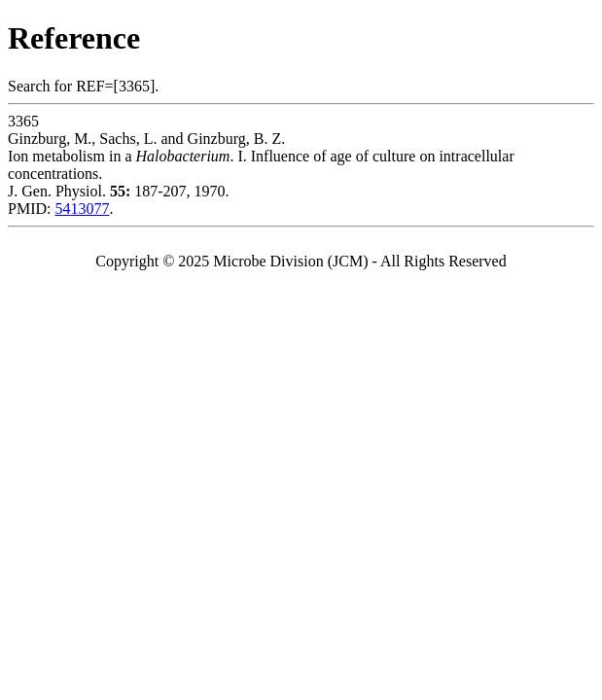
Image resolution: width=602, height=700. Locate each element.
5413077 (82, 209)
